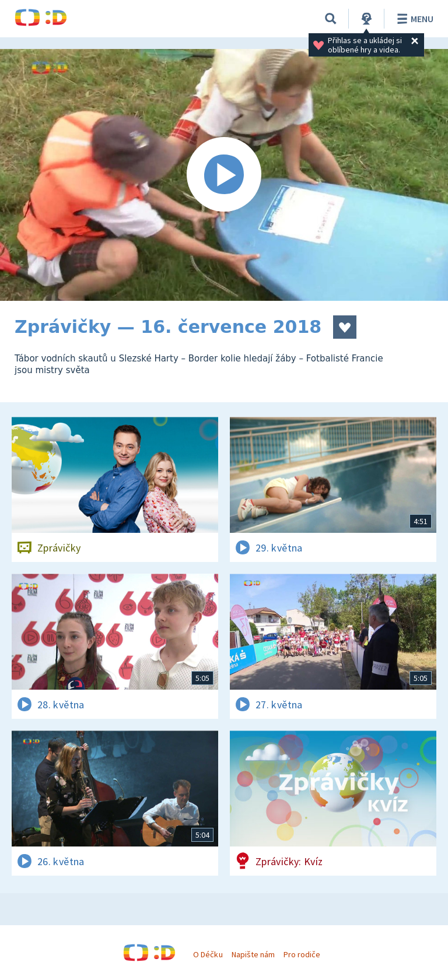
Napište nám (253, 954)
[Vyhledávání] (331, 19)
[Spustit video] (224, 175)
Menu (413, 19)
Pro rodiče (302, 954)
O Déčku (208, 954)
